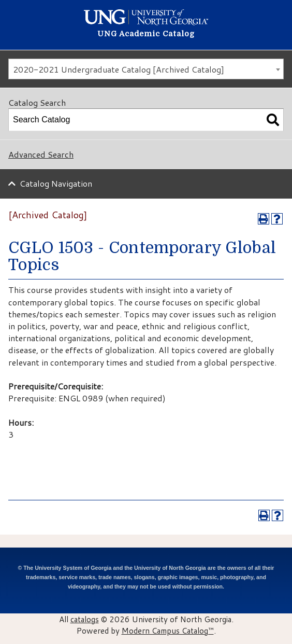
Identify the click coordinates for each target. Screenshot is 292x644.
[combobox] (146, 69)
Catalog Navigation (56, 183)
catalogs (85, 619)
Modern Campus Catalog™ (168, 631)
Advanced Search (41, 154)
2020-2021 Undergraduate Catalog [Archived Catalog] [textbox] (119, 69)
